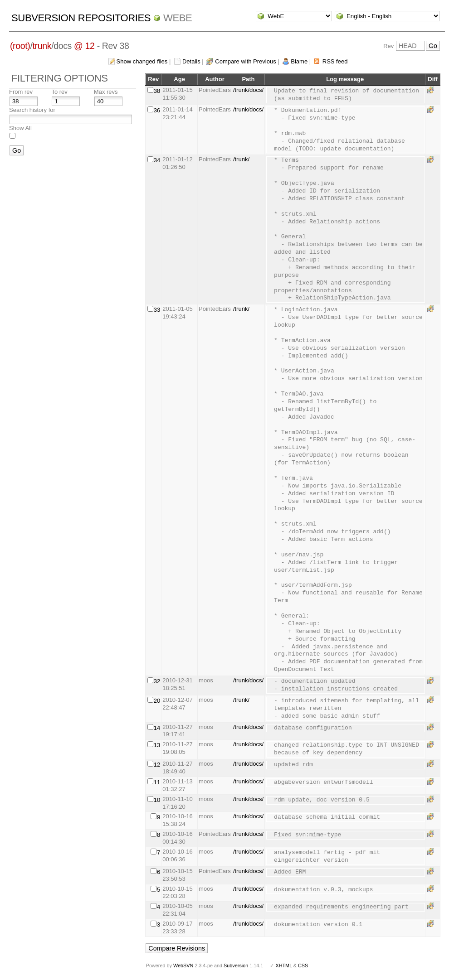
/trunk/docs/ (248, 90)
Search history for (32, 110)
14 (157, 728)
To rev (59, 92)
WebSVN (183, 966)
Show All (20, 128)
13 (157, 745)
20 (157, 701)
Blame (299, 61)
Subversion (236, 966)
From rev (21, 92)
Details (191, 61)
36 (157, 110)
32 (157, 681)
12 (157, 765)
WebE (178, 18)
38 (157, 91)
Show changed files (142, 61)
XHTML (283, 966)
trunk (42, 46)
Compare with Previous (245, 61)
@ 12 (84, 46)
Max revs (106, 92)
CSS (303, 966)
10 (157, 800)
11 (157, 782)
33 (157, 310)
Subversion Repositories (81, 18)
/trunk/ (241, 159)
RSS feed (335, 61)
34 (157, 160)
